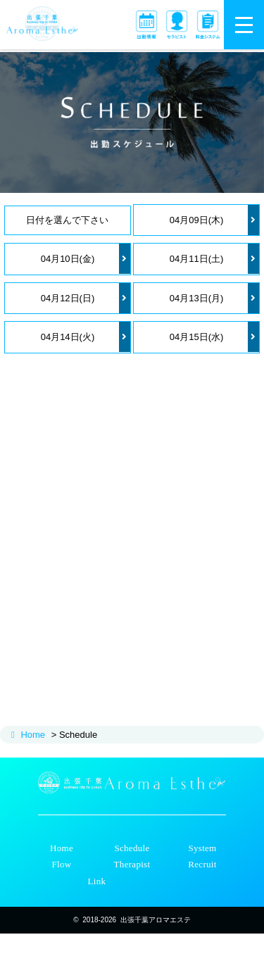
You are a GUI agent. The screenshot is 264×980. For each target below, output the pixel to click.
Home (33, 735)
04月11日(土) (214, 259)
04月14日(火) (86, 337)
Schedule (132, 848)
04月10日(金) (86, 259)
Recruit (202, 864)
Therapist (132, 864)
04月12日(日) (86, 298)
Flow (62, 864)
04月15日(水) (214, 337)
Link (97, 881)
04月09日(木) (214, 220)
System (202, 848)
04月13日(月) (214, 298)
